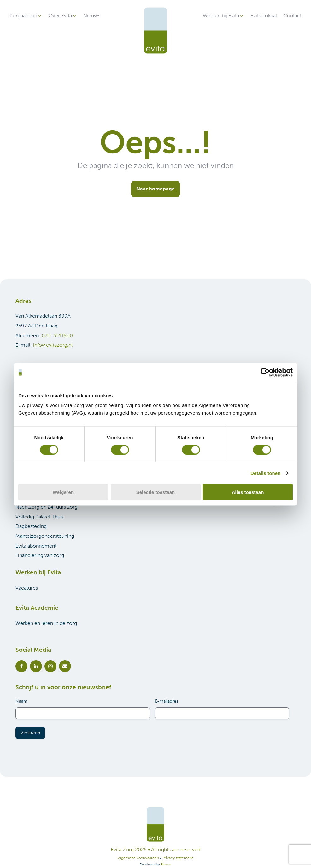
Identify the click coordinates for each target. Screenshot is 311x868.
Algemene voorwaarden (138, 858)
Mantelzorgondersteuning (45, 536)
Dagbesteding (31, 526)
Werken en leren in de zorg (46, 623)
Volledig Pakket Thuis (40, 517)
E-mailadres (167, 701)
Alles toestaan (248, 492)
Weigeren (63, 492)
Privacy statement (178, 858)
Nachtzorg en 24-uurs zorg (47, 507)
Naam (21, 701)
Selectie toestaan (156, 492)
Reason (166, 865)
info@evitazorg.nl (53, 345)
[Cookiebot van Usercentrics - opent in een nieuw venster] (265, 372)
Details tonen (265, 473)
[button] (26, 16)
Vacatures (27, 588)
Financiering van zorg (40, 555)
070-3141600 (57, 335)
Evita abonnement (36, 546)
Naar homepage (155, 189)
